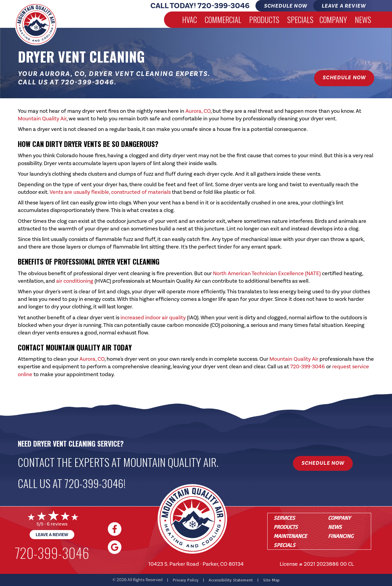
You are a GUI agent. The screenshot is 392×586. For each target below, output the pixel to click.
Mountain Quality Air (42, 119)
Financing (341, 536)
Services (284, 518)
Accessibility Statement (231, 580)
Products (264, 20)
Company (333, 20)
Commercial (223, 20)
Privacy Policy (186, 580)
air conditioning (75, 281)
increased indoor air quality (153, 317)
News (363, 20)
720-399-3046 (223, 6)
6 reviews (57, 524)
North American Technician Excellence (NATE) (267, 273)
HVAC (190, 20)
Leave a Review (52, 535)
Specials (300, 20)
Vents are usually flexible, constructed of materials (110, 192)
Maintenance (290, 536)
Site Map (271, 580)
